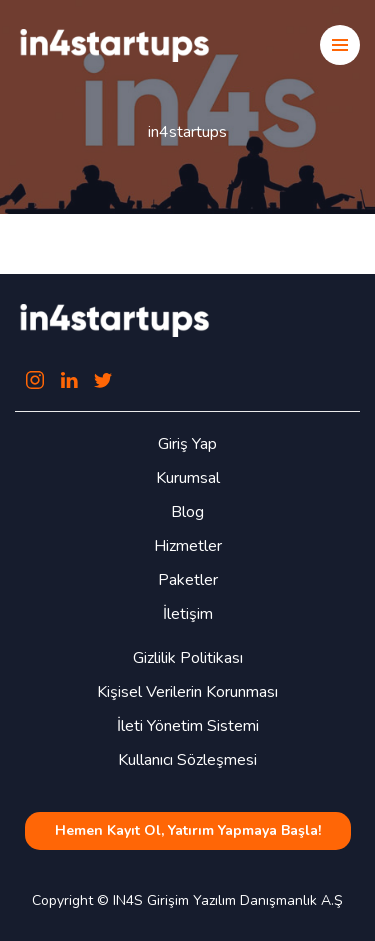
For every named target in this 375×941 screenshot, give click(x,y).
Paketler (188, 580)
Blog (187, 512)
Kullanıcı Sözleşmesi (187, 760)
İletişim (188, 614)
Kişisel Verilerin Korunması (187, 692)
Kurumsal (188, 478)
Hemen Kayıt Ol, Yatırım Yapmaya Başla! (188, 830)
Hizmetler (188, 546)
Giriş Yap (187, 444)
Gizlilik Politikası (188, 658)
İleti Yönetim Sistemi (188, 726)
